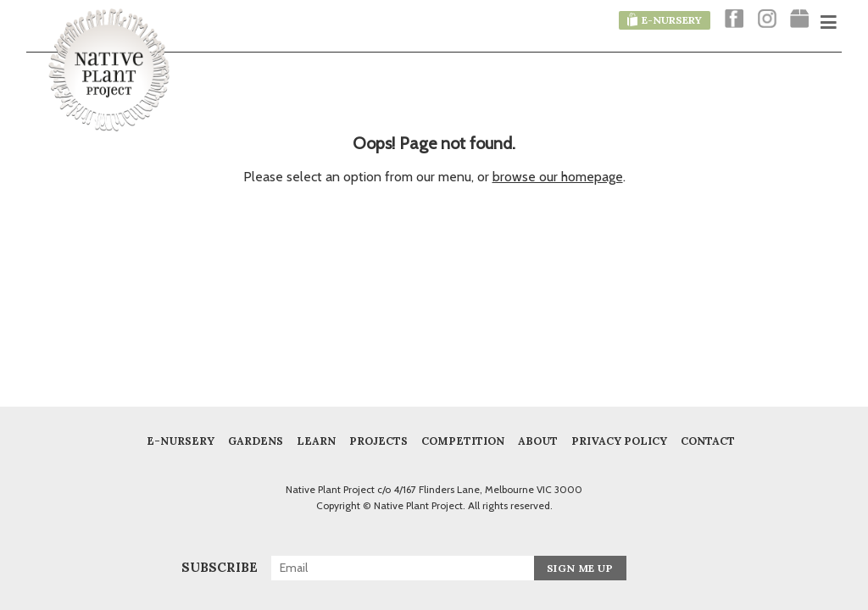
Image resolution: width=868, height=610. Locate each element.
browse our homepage (558, 177)
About (538, 441)
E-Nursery (181, 441)
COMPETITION (463, 441)
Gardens (256, 441)
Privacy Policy (619, 441)
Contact (708, 441)
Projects (378, 441)
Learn (316, 441)
